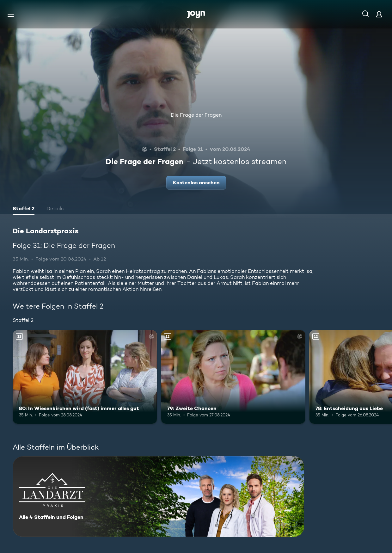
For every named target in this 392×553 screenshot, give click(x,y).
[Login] (379, 14)
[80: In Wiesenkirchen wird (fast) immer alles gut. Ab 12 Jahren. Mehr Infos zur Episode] (85, 377)
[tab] (24, 209)
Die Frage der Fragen (196, 115)
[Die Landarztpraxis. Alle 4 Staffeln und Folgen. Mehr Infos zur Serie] (158, 497)
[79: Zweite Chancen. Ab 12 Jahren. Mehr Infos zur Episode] (233, 377)
